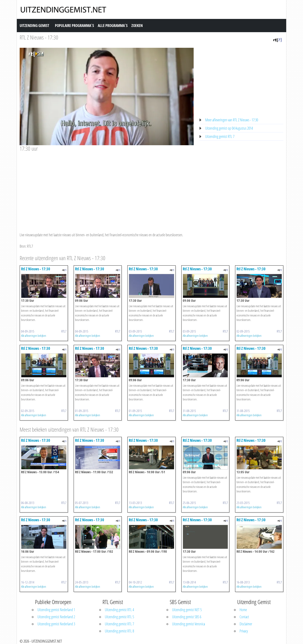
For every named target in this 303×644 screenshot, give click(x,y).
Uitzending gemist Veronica (189, 624)
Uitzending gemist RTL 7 (220, 136)
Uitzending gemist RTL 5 (119, 617)
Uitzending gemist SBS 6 (187, 617)
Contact (244, 617)
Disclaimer (246, 624)
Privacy (244, 631)
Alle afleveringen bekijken (34, 336)
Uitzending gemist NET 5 (187, 610)
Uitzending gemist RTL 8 (119, 631)
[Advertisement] (107, 188)
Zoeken (137, 26)
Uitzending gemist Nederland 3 (56, 624)
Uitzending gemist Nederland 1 (56, 610)
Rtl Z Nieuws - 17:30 (36, 269)
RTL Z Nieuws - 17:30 (39, 37)
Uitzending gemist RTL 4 (119, 610)
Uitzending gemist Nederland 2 (56, 617)
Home (243, 610)
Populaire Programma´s (74, 26)
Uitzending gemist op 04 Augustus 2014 (229, 128)
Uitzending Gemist (34, 26)
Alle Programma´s (113, 26)
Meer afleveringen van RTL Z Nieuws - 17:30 (232, 120)
